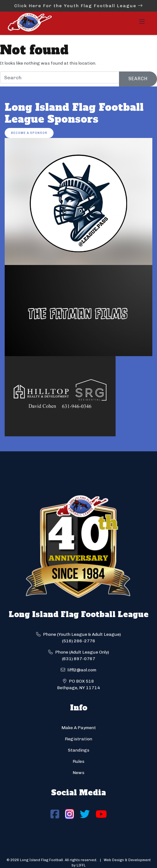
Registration (78, 739)
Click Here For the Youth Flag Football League (79, 6)
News (78, 773)
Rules (78, 761)
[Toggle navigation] (142, 23)
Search (138, 79)
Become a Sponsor (29, 133)
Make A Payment (79, 728)
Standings (79, 750)
